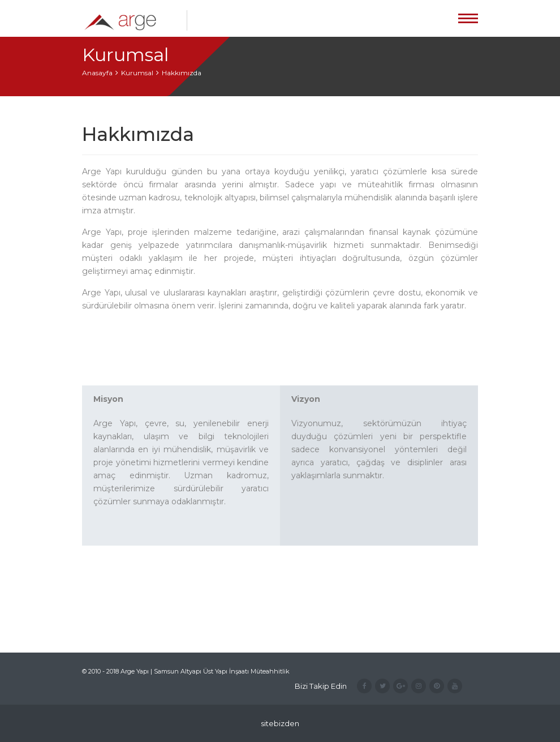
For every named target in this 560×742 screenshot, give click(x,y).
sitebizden (280, 723)
